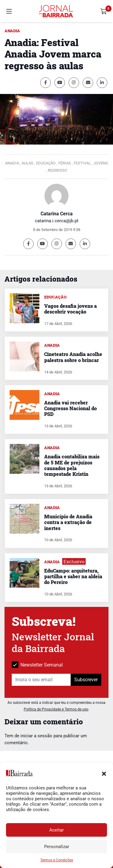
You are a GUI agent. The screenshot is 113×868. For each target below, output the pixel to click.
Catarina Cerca (57, 214)
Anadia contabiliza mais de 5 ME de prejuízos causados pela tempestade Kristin (72, 465)
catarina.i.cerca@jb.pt (57, 221)
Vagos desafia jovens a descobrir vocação (70, 309)
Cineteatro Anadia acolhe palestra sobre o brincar (73, 357)
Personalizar (57, 847)
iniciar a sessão (36, 736)
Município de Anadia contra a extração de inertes (68, 522)
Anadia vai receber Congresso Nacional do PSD (70, 408)
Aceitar (56, 830)
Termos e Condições (57, 860)
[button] (104, 773)
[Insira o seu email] (41, 680)
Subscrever (86, 680)
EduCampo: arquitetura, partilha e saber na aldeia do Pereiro (73, 576)
